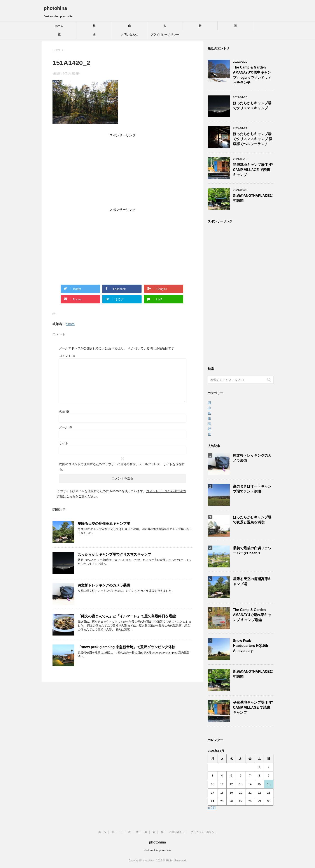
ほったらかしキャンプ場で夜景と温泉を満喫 (252, 520)
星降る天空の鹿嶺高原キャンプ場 (104, 524)
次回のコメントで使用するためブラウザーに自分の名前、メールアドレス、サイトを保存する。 (122, 467)
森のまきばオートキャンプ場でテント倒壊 (252, 489)
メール (66, 427)
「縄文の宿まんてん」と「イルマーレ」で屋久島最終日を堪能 (127, 616)
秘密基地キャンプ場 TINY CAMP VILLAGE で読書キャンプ (253, 170)
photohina (55, 8)
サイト (64, 443)
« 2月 (212, 808)
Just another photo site (157, 850)
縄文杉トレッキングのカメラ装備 (104, 585)
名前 (64, 412)
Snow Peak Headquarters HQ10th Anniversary (250, 646)
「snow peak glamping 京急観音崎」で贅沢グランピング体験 (126, 647)
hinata (70, 324)
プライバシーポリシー (165, 34)
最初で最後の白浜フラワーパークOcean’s (252, 551)
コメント (67, 356)
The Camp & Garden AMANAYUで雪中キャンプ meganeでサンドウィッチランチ (252, 75)
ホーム (59, 26)
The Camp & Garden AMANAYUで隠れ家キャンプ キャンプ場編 (252, 615)
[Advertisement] (122, 173)
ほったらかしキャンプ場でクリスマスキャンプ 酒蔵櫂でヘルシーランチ (253, 139)
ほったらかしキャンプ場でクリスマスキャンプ (114, 554)
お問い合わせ (129, 34)
